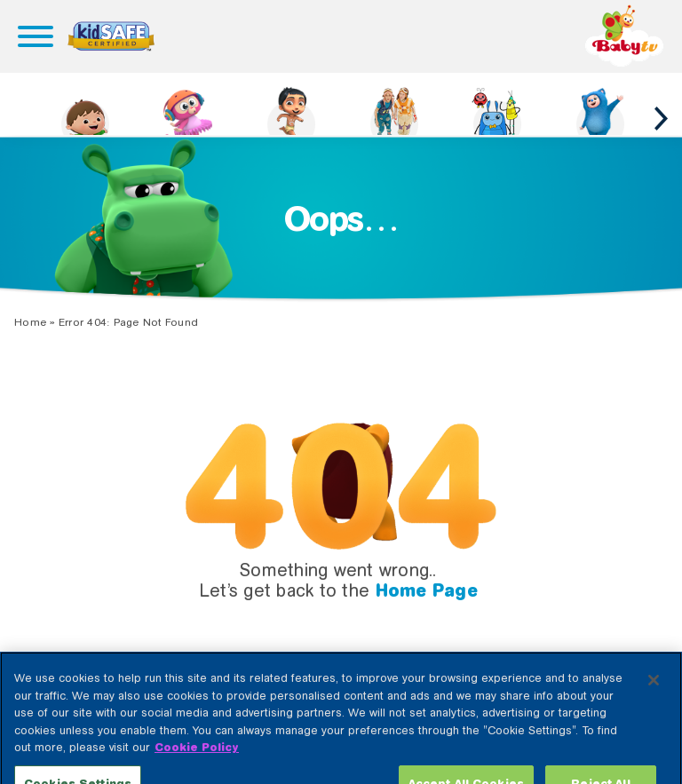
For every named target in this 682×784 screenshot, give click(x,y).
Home (30, 322)
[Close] (654, 693)
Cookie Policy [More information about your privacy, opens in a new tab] (197, 760)
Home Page (427, 590)
